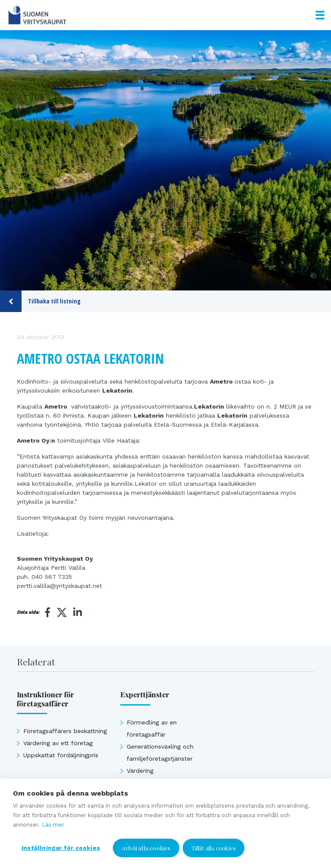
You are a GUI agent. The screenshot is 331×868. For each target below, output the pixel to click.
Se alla (32, 788)
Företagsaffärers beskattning (65, 731)
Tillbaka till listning (40, 301)
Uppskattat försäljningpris (164, 783)
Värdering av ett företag (58, 743)
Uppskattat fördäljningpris (61, 755)
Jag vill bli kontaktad (262, 850)
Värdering (140, 771)
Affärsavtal (143, 795)
